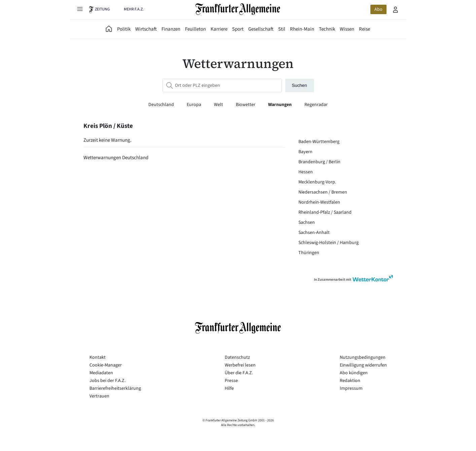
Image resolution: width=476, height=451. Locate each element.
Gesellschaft (261, 29)
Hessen (306, 172)
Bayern (305, 152)
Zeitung (102, 9)
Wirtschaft (146, 29)
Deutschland (162, 105)
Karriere (219, 29)
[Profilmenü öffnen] (396, 9)
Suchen (299, 85)
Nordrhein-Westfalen (319, 202)
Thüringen (309, 253)
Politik (124, 29)
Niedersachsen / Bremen (323, 192)
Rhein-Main (302, 29)
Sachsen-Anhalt (314, 233)
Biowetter (246, 105)
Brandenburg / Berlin (319, 162)
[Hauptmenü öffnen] (80, 9)
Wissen (347, 29)
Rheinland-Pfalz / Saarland (325, 212)
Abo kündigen (354, 373)
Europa (194, 105)
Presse (231, 381)
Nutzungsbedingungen (363, 357)
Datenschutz (237, 357)
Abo (378, 9)
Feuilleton (195, 29)
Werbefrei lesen (240, 365)
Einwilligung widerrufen (363, 365)
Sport (238, 29)
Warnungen (280, 105)
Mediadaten (101, 373)
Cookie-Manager (106, 365)
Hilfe (229, 388)
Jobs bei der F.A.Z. (107, 381)
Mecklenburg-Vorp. (317, 182)
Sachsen (307, 222)
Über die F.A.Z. (239, 373)
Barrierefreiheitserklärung (115, 388)
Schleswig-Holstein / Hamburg (328, 243)
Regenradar (316, 105)
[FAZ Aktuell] (109, 29)
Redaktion (350, 381)
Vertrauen (99, 396)
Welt (219, 105)
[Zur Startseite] (238, 9)
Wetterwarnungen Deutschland (116, 158)
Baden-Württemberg (319, 142)
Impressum (351, 388)
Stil (282, 29)
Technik (327, 29)
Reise (364, 29)
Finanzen (171, 29)
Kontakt (98, 357)
